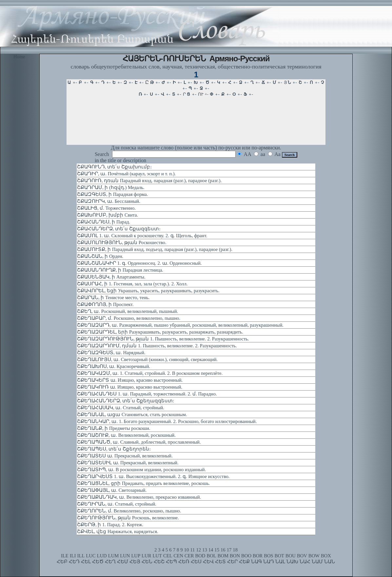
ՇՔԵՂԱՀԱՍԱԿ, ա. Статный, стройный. (121, 408)
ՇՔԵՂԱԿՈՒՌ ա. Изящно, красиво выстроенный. (130, 387)
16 (223, 550)
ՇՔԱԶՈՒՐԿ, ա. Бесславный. (109, 201)
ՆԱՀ (305, 562)
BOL (211, 556)
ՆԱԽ (292, 562)
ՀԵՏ (220, 562)
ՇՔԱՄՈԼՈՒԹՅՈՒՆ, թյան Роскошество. (122, 242)
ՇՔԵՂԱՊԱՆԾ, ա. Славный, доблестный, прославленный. (139, 442)
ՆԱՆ (330, 562)
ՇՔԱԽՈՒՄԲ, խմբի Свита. (108, 215)
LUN (125, 556)
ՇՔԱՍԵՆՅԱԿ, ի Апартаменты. (111, 277)
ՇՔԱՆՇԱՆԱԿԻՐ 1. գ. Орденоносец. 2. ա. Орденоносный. (139, 263)
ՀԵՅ (135, 562)
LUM (114, 556)
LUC (91, 556)
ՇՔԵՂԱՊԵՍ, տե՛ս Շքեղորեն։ (114, 449)
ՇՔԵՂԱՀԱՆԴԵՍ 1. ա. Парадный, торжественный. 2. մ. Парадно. (147, 394)
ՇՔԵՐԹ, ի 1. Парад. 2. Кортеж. (110, 525)
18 (235, 550)
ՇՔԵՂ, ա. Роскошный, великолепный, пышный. (127, 311)
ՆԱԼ (280, 562)
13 (205, 550)
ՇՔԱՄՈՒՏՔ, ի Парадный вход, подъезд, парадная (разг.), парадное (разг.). (155, 249)
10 (187, 550)
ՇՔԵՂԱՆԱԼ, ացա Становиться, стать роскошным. (132, 414)
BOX (326, 556)
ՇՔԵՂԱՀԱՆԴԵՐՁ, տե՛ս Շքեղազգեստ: (126, 401)
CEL (168, 556)
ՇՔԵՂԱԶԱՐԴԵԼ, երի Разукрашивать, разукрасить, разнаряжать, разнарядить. (160, 332)
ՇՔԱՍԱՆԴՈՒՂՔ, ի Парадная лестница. (120, 270)
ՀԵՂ (110, 562)
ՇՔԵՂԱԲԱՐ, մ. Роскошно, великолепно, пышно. (129, 318)
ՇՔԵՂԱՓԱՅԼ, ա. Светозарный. (112, 490)
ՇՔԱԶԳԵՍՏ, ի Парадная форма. (112, 194)
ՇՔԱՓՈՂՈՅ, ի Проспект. (105, 304)
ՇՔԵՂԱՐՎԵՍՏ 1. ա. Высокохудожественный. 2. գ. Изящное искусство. (153, 476)
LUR (146, 556)
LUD (102, 556)
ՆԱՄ (317, 562)
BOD (200, 556)
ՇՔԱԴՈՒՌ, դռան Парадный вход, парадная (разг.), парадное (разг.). (149, 181)
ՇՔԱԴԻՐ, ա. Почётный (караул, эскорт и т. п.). (126, 174)
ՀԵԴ (74, 562)
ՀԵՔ (244, 562)
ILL (81, 556)
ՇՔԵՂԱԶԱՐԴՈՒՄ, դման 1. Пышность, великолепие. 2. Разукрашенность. (157, 346)
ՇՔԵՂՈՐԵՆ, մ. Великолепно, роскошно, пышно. (129, 511)
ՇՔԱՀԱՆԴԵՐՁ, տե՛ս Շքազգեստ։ (119, 229)
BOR (258, 556)
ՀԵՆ (147, 562)
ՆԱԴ (269, 562)
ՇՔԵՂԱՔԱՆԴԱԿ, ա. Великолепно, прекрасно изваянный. (139, 497)
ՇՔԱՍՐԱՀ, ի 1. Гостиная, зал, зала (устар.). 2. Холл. (132, 284)
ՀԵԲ (62, 562)
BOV (302, 556)
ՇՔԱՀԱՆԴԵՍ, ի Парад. (104, 222)
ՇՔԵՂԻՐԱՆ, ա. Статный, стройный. (117, 504)
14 (211, 550)
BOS (269, 556)
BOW (314, 556)
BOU (291, 556)
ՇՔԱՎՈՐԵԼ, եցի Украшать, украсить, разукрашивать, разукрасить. (148, 291)
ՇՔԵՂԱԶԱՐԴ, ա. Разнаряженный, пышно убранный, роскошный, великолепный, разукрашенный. (180, 325)
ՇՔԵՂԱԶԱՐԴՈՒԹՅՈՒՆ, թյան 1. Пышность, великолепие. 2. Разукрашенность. (163, 339)
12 (198, 550)
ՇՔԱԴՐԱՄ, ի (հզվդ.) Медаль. (111, 187)
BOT (279, 556)
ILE (65, 556)
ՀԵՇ (159, 562)
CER (189, 556)
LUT (157, 556)
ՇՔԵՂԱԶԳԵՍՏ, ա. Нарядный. (111, 353)
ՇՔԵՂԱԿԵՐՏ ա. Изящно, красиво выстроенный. (130, 380)
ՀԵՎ (208, 562)
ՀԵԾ (98, 562)
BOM (223, 556)
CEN (178, 556)
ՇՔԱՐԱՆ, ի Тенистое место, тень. (113, 298)
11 (192, 550)
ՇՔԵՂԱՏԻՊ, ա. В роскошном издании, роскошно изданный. (141, 470)
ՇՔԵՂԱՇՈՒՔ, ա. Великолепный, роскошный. (126, 435)
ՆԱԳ (256, 562)
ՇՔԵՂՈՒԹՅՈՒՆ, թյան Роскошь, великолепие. (128, 518)
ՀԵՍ (196, 562)
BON (235, 556)
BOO (246, 556)
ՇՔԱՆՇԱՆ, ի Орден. (100, 256)
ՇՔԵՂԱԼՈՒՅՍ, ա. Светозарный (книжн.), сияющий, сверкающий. (147, 359)
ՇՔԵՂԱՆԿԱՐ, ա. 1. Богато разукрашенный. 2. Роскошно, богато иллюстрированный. (167, 421)
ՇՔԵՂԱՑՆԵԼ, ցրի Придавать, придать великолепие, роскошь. (144, 483)
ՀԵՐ (232, 562)
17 (229, 550)
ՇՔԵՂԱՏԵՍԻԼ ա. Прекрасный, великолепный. (128, 463)
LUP (136, 556)
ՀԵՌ (184, 562)
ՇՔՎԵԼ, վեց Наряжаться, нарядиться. (118, 531)
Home (19, 57)
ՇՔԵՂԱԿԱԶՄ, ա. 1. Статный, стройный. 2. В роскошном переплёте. (150, 373)
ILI (73, 556)
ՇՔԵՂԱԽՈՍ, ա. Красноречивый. (114, 366)
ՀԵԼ (86, 562)
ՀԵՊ (171, 562)
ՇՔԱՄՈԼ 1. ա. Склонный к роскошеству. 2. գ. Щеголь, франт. (142, 236)
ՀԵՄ (123, 562)
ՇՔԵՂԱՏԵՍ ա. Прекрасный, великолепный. (125, 456)
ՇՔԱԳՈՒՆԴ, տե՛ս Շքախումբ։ (114, 167)
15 (217, 550)
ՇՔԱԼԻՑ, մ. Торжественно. (106, 208)
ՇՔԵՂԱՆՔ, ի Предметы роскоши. (114, 428)
